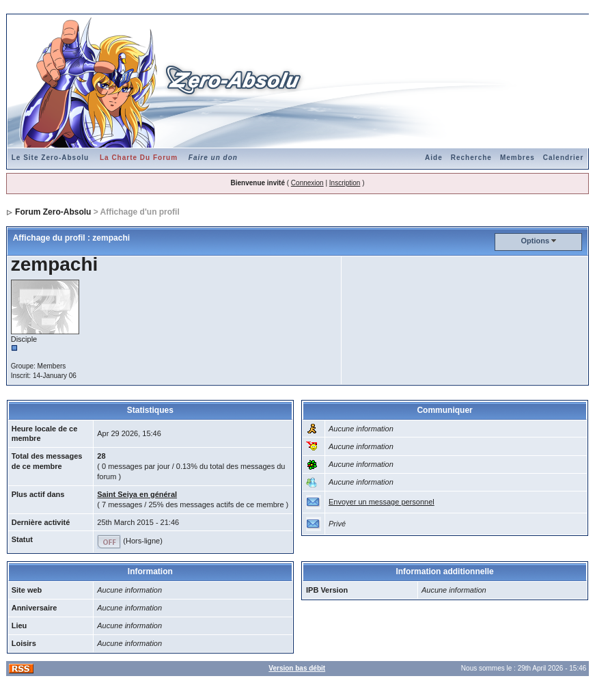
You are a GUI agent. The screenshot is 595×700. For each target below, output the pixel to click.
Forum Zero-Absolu (53, 212)
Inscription (345, 183)
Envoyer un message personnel (382, 502)
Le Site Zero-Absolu (50, 158)
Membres (517, 158)
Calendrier (563, 158)
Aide (434, 158)
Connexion (307, 183)
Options (535, 241)
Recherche (471, 158)
